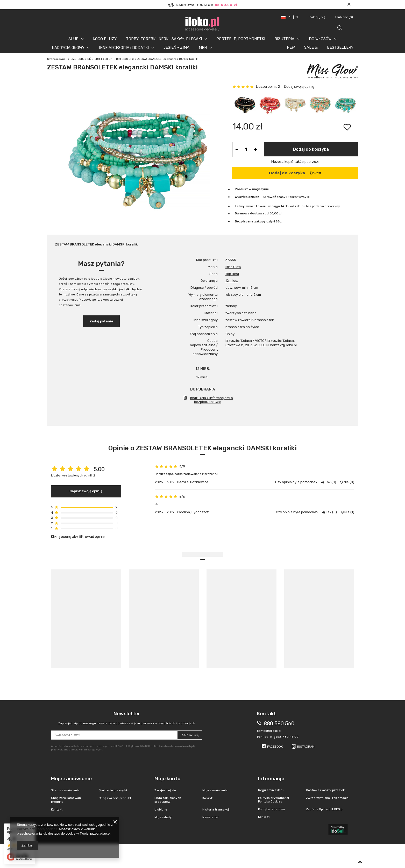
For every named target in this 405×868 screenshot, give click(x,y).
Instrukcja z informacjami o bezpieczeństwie (212, 400)
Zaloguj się (318, 17)
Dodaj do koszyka (311, 149)
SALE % (311, 47)
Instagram (306, 747)
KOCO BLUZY (105, 39)
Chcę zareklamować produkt (66, 800)
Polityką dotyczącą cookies (37, 829)
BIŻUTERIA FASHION (100, 59)
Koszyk (208, 798)
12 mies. (232, 281)
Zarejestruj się (165, 790)
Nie (347, 482)
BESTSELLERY (340, 47)
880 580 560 (279, 724)
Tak (329, 482)
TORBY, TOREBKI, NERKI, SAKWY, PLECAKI (164, 39)
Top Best (232, 274)
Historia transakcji (216, 809)
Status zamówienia (65, 790)
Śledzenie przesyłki (113, 790)
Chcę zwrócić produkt (115, 798)
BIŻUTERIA (284, 39)
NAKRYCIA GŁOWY (68, 48)
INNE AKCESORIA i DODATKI (124, 48)
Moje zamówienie (71, 779)
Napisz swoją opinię (86, 491)
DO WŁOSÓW (320, 39)
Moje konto (167, 779)
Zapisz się (190, 735)
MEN (203, 48)
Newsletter (127, 718)
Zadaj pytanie (101, 321)
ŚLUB (73, 39)
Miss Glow (233, 267)
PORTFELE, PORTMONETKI (241, 39)
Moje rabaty (163, 817)
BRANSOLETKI (125, 59)
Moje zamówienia (215, 790)
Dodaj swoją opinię (299, 87)
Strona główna (56, 59)
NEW (291, 47)
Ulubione (344, 17)
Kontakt (57, 809)
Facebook (275, 747)
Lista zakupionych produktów (168, 800)
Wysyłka (241, 197)
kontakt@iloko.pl (269, 731)
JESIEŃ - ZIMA (176, 47)
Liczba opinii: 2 (268, 87)
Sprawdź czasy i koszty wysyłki (286, 197)
